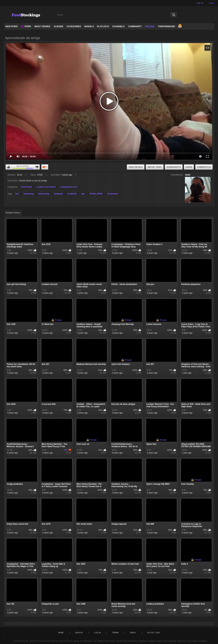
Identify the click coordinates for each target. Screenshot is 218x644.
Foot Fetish (26, 187)
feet (17, 194)
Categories (74, 26)
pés (83, 194)
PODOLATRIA (96, 194)
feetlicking (28, 194)
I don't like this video (37, 167)
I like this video (9, 167)
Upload (150, 26)
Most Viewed (42, 26)
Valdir (188, 175)
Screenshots (174, 167)
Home (61, 633)
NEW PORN (11, 26)
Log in (212, 3)
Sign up (200, 3)
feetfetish (59, 194)
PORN (26, 26)
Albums (59, 26)
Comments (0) (204, 167)
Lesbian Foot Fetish (46, 187)
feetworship (44, 194)
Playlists (103, 26)
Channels (118, 26)
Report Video (155, 167)
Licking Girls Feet (69, 187)
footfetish (72, 194)
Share (189, 167)
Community (135, 26)
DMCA (133, 633)
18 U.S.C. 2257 (154, 633)
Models (89, 26)
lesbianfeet (112, 194)
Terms (115, 633)
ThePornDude (166, 26)
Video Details (136, 167)
